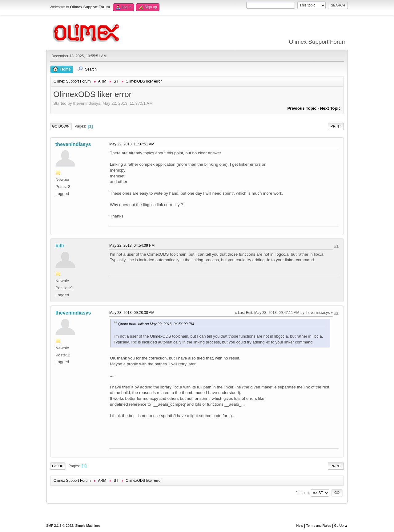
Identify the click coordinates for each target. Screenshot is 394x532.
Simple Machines (88, 526)
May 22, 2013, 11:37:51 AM (132, 144)
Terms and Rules (319, 526)
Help (300, 526)
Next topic (330, 108)
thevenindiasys (73, 144)
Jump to (302, 493)
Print (336, 126)
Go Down (61, 126)
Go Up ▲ (341, 526)
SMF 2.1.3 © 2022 (60, 526)
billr (60, 246)
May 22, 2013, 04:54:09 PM (132, 246)
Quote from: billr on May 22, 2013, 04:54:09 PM (156, 324)
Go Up (58, 466)
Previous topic (302, 108)
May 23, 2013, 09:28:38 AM (132, 313)
